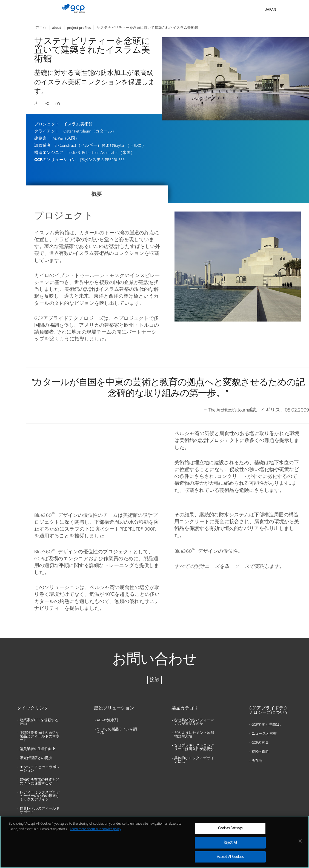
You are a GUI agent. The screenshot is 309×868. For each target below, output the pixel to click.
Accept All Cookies (230, 862)
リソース (10, 60)
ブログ (8, 102)
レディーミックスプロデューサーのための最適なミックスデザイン (40, 796)
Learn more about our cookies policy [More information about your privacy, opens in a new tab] (96, 835)
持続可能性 (260, 752)
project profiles (79, 28)
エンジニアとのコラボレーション (40, 769)
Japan (271, 10)
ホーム (41, 28)
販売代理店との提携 (36, 758)
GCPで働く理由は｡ (266, 725)
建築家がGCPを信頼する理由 (39, 722)
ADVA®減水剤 (107, 721)
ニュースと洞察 (264, 734)
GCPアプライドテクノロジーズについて (269, 711)
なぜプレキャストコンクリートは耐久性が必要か (194, 748)
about (57, 28)
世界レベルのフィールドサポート (40, 811)
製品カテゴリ (185, 708)
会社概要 (10, 81)
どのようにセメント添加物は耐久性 (194, 735)
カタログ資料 (14, 39)
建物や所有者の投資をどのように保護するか (39, 782)
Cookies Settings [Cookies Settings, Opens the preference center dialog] (230, 834)
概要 (97, 195)
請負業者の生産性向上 (38, 749)
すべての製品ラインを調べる (117, 731)
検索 (290, 11)
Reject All (230, 848)
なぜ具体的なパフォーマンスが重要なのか (194, 722)
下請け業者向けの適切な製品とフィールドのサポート (40, 737)
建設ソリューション (114, 708)
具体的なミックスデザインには (194, 760)
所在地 (257, 761)
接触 (155, 680)
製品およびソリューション (14, 15)
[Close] (300, 846)
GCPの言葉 (260, 743)
